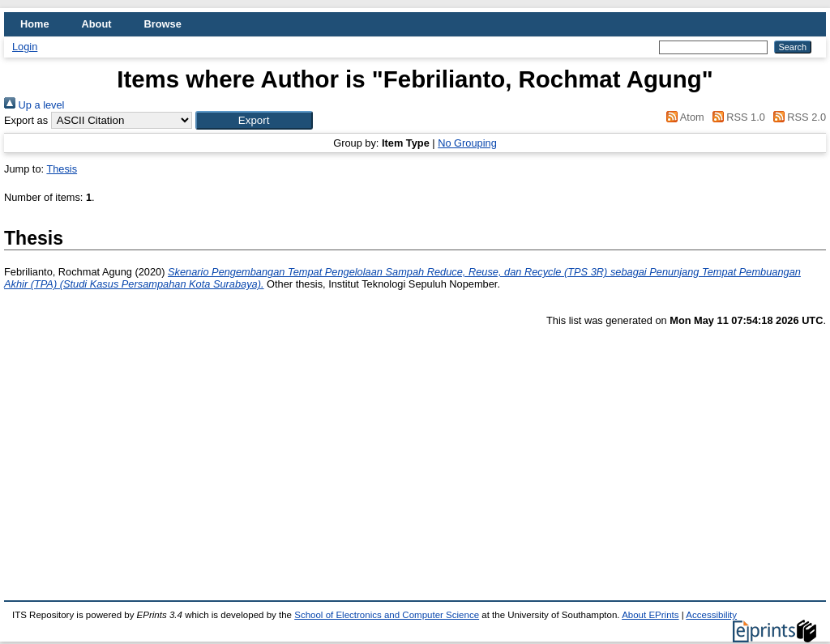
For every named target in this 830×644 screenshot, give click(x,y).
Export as (26, 120)
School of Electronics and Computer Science (387, 615)
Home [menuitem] (35, 24)
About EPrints (650, 615)
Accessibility (711, 615)
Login (25, 47)
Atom (683, 117)
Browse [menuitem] (163, 24)
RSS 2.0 (797, 117)
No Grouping (467, 143)
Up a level (34, 105)
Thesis (62, 169)
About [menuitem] (97, 24)
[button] (254, 120)
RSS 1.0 (736, 117)
